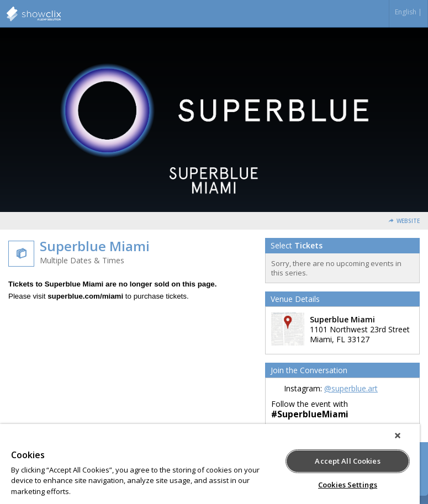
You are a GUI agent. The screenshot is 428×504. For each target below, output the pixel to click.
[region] (210, 464)
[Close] (398, 436)
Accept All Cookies (347, 461)
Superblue (61, 14)
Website (408, 221)
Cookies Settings (348, 485)
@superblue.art (351, 388)
